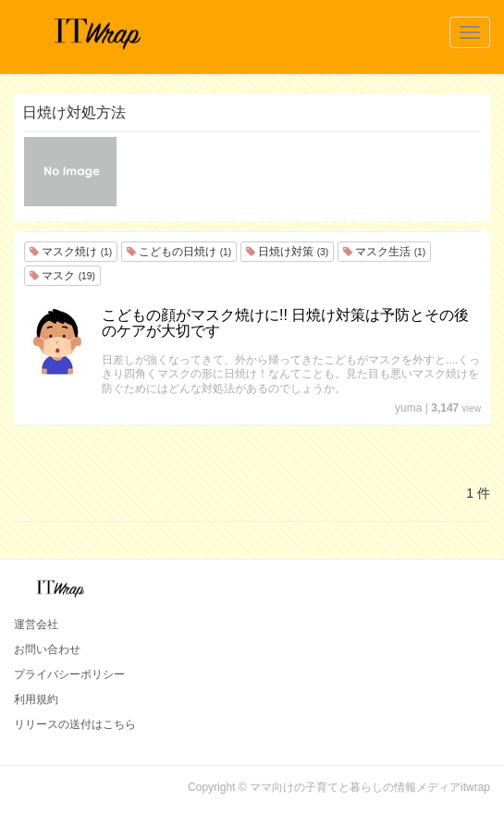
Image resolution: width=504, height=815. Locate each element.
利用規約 (36, 699)
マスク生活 (384, 252)
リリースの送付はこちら (75, 724)
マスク (62, 276)
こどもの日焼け (179, 252)
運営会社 (36, 624)
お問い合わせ (47, 649)
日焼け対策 (287, 252)
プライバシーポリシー (69, 674)
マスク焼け (71, 252)
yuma (408, 408)
